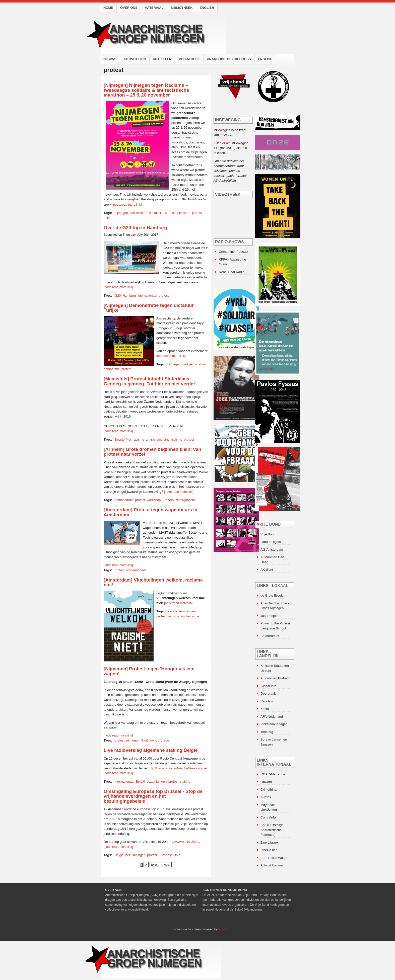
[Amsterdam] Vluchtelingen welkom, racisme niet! (153, 582)
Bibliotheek (181, 8)
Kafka (265, 709)
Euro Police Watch (274, 858)
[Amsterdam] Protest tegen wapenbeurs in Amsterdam (150, 512)
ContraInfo (268, 817)
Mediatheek (189, 59)
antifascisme (158, 213)
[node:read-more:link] (127, 205)
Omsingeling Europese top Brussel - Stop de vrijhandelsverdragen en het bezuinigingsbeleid (153, 796)
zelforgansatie (186, 500)
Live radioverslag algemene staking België (151, 750)
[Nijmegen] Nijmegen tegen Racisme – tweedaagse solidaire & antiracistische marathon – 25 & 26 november (146, 90)
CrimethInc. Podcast (234, 252)
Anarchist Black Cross (229, 59)
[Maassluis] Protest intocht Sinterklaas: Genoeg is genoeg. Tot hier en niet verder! (150, 381)
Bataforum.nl (270, 636)
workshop (154, 500)
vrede (165, 740)
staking (185, 782)
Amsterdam (187, 611)
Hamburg (129, 296)
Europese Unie (169, 855)
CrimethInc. (269, 790)
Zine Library (269, 842)
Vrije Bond (268, 534)
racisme (139, 439)
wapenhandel (136, 570)
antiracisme (154, 439)
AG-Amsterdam (272, 550)
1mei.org (267, 732)
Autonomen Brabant (275, 678)
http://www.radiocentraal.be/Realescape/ (178, 768)
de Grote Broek (272, 595)
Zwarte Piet (123, 439)
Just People (269, 616)
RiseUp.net (269, 850)
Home (108, 8)
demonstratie (124, 500)
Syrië (145, 740)
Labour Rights (271, 542)
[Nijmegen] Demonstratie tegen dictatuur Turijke (149, 308)
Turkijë (187, 364)
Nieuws (110, 59)
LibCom (266, 782)
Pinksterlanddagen (274, 724)
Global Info (268, 686)
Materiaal (154, 8)
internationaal (147, 296)
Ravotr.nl (267, 701)
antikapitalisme (179, 213)
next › (155, 865)
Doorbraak (268, 693)
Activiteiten (135, 59)
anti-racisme (138, 213)
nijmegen (121, 213)
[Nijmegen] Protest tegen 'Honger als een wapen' (149, 671)
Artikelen (162, 59)
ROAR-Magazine (273, 774)
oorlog (155, 740)
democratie (112, 369)
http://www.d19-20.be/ (184, 842)
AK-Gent (267, 570)
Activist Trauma (272, 865)
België (140, 782)
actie (107, 218)
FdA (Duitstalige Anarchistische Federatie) (272, 830)
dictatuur (200, 364)
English (207, 8)
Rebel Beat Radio (232, 272)
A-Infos (266, 797)
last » (166, 865)
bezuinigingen (157, 782)
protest (197, 213)
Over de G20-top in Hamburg (135, 228)
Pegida (172, 611)
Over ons (129, 8)
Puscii (222, 929)
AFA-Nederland (272, 717)
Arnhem (168, 500)
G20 (118, 296)
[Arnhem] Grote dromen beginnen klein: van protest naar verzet (152, 452)
